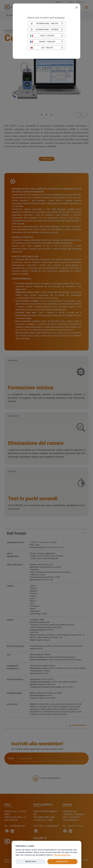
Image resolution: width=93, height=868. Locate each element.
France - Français (43, 42)
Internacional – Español (45, 30)
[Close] (77, 7)
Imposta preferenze (62, 855)
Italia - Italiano (42, 36)
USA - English (42, 48)
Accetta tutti (62, 862)
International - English (44, 24)
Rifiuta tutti (31, 862)
